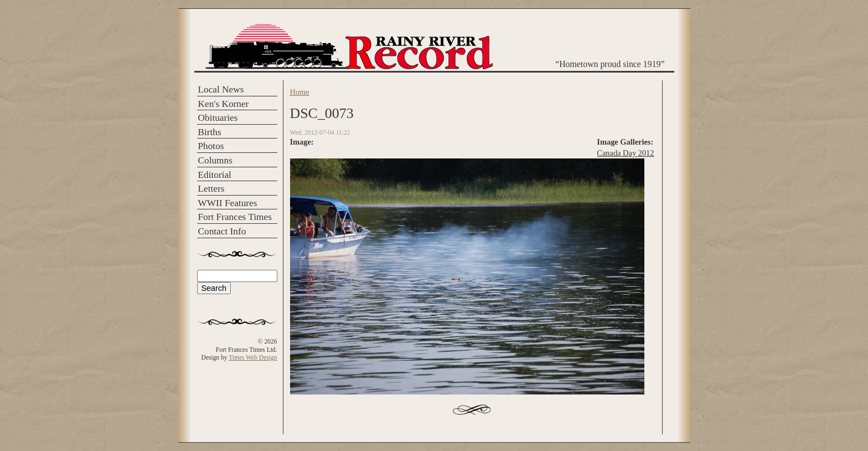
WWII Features (228, 203)
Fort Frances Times (235, 217)
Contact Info (222, 231)
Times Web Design (253, 357)
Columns (215, 160)
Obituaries (218, 118)
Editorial (215, 175)
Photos (211, 146)
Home (300, 92)
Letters (211, 189)
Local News (221, 89)
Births (210, 132)
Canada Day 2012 (625, 153)
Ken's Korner (224, 104)
